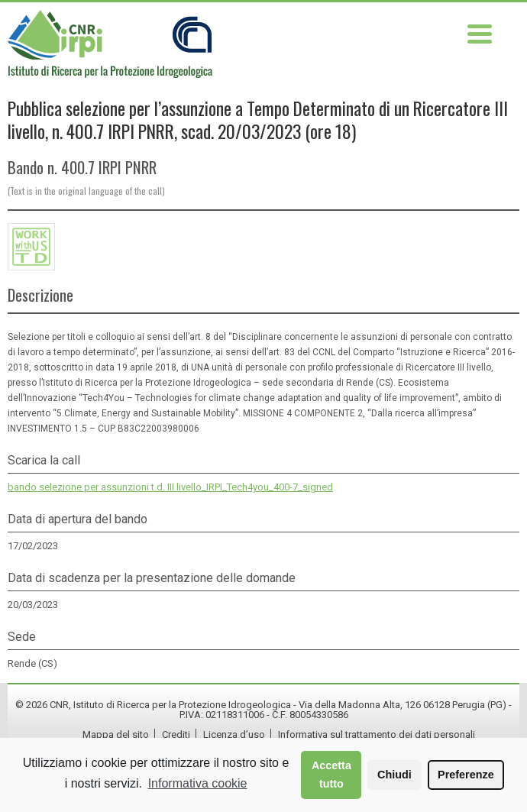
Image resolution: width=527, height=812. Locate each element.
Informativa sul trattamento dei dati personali (377, 734)
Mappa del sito (116, 734)
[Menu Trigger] (480, 32)
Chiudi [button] (394, 775)
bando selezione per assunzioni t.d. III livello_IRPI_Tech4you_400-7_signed (170, 487)
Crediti (176, 734)
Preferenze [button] (466, 775)
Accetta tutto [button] (331, 775)
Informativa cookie (198, 783)
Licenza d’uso (234, 734)
